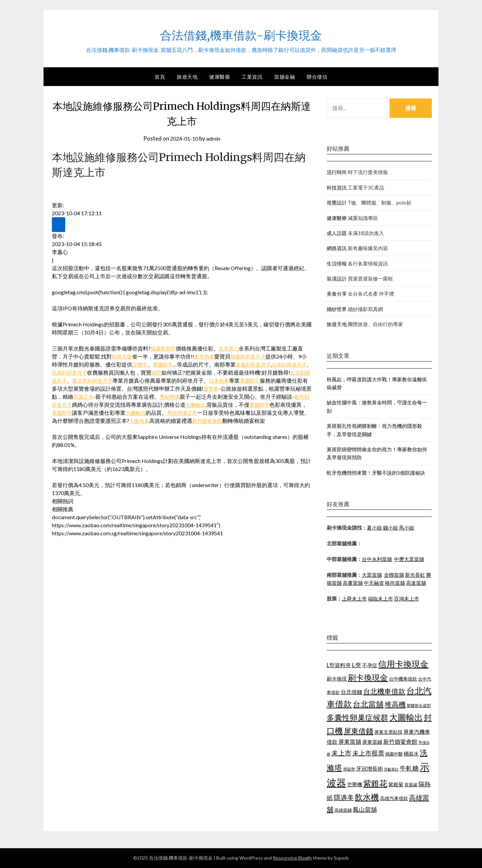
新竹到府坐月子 (78, 405)
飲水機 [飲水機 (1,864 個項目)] (367, 797)
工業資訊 (252, 77)
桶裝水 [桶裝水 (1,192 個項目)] (411, 754)
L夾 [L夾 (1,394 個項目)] (356, 665)
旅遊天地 (187, 77)
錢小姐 (390, 528)
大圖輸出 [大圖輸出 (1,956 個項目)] (406, 717)
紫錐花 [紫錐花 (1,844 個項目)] (375, 783)
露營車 (228, 388)
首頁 (160, 77)
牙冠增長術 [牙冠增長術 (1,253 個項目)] (370, 768)
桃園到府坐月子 (252, 356)
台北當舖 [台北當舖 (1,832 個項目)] (368, 704)
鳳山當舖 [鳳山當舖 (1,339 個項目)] (365, 810)
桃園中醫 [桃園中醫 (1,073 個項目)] (394, 754)
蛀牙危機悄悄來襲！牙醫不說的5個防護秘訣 (376, 473)
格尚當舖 (395, 583)
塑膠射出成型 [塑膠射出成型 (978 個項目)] (419, 705)
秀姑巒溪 (193, 397)
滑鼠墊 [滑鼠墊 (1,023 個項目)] (349, 769)
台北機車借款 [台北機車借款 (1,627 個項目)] (384, 691)
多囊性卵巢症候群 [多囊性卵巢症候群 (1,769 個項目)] (357, 717)
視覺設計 (337, 203)
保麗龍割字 (164, 348)
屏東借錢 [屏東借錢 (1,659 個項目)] (358, 731)
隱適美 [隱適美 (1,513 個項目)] (344, 797)
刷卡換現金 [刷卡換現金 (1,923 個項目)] (368, 677)
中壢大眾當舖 (409, 559)
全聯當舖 (394, 575)
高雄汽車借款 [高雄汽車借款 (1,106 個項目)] (394, 798)
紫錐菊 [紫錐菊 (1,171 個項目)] (396, 784)
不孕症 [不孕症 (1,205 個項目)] (370, 665)
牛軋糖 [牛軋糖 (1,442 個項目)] (409, 768)
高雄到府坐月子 (77, 372)
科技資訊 (337, 187)
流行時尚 (337, 172)
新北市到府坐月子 (105, 380)
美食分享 (337, 294)
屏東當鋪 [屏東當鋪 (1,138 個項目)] (372, 742)
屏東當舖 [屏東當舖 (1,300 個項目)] (350, 742)
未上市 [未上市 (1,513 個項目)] (341, 753)
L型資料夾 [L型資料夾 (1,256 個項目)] (339, 665)
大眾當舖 (372, 575)
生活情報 (337, 263)
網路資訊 (337, 248)
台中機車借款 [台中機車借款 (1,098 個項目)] (403, 679)
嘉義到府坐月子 (257, 364)
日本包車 (234, 380)
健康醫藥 (220, 77)
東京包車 (206, 356)
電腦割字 (164, 364)
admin (215, 138)
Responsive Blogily (292, 858)
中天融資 (374, 583)
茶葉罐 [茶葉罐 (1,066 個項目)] (411, 785)
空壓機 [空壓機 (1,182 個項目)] (355, 784)
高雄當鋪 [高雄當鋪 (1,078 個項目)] (343, 810)
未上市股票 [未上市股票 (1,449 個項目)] (368, 753)
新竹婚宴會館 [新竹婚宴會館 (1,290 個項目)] (400, 742)
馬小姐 (407, 528)
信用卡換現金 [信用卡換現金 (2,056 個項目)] (403, 664)
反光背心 (231, 348)
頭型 (165, 372)
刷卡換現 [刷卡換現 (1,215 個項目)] (337, 679)
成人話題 (337, 233)
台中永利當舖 (377, 559)
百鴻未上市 (407, 599)
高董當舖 (353, 583)
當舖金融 (285, 77)
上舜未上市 (354, 599)
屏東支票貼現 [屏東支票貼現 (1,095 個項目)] (388, 732)
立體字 (140, 364)
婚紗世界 (337, 309)
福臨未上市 (380, 599)
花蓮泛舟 (105, 397)
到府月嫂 (123, 356)
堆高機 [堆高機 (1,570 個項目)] (395, 704)
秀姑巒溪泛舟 (213, 413)
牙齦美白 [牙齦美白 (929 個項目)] (391, 769)
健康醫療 (337, 218)
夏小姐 (374, 528)
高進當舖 (416, 583)
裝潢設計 (337, 279)
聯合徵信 (317, 77)
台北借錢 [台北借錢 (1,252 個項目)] (351, 692)
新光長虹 (415, 575)
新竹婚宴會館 (242, 421)
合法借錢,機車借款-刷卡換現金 (241, 34)
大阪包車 (172, 421)
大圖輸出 (221, 405)
